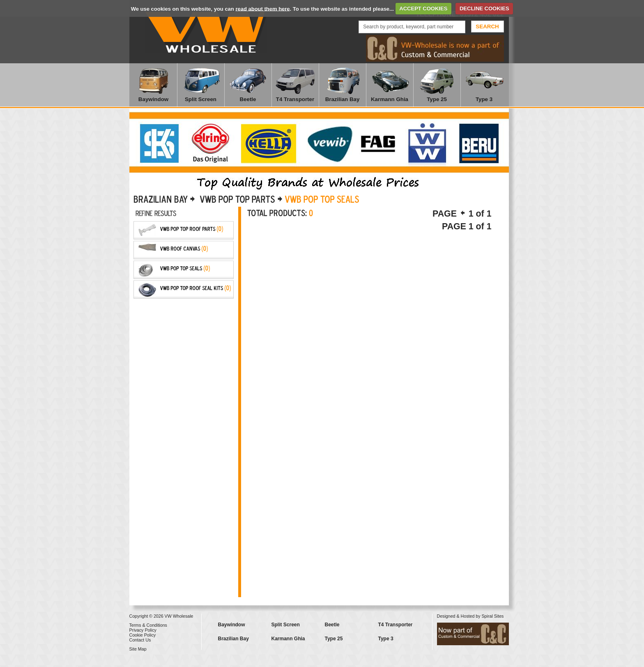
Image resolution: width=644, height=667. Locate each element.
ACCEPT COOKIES (423, 8)
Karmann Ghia (390, 99)
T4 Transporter (295, 99)
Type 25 (437, 99)
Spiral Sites (493, 616)
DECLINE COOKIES (484, 8)
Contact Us (140, 640)
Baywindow (153, 99)
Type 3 (484, 99)
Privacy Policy (143, 630)
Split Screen (201, 99)
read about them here (262, 8)
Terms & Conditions (148, 625)
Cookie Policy (143, 635)
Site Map (138, 649)
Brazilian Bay (343, 99)
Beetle (248, 99)
